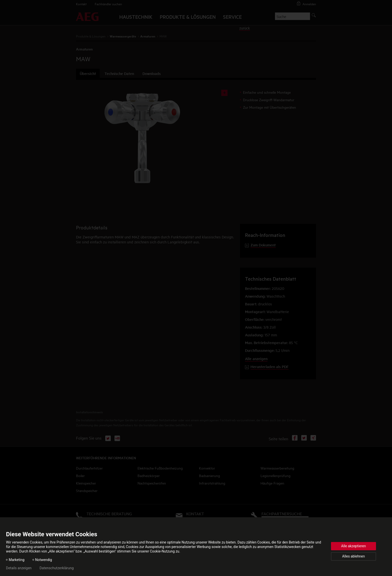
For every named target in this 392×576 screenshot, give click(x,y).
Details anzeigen (19, 568)
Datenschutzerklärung (56, 568)
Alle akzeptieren (354, 546)
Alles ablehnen (354, 556)
